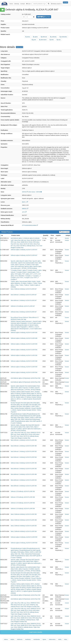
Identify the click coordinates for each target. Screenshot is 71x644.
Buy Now (44, 17)
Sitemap (17, 4)
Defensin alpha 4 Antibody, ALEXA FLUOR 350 (24, 333)
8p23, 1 (25, 202)
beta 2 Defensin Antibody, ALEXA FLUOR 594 (24, 531)
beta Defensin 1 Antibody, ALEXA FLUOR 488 (24, 446)
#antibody (28, 639)
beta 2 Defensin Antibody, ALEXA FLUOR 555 (24, 526)
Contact (23, 4)
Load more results (35, 632)
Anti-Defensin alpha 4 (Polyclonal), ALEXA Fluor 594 (26, 378)
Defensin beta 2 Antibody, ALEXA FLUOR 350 (24, 463)
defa (52, 40)
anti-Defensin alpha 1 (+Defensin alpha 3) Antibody (25, 238)
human (67, 238)
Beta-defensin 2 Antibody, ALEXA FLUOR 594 (24, 486)
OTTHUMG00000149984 (30, 225)
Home (11, 4)
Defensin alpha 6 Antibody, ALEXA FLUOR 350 (24, 355)
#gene (44, 639)
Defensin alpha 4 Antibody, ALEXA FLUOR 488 (24, 338)
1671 (24, 212)
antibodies (63, 37)
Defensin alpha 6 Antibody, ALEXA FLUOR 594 (24, 372)
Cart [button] (29, 4)
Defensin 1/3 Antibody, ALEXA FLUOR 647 (23, 306)
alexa (28, 37)
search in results (64, 232)
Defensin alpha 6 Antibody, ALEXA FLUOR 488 (24, 361)
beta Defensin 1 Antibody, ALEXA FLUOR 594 (24, 457)
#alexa (6, 639)
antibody (53, 37)
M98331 (25, 209)
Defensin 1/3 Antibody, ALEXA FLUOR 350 (23, 491)
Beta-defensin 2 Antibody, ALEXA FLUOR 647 (24, 300)
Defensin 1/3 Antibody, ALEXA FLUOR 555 (23, 503)
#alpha (12, 639)
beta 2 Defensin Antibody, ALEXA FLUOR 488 (24, 520)
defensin (44, 37)
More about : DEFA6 (35, 192)
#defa (60, 639)
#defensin (20, 639)
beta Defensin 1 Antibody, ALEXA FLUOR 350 (24, 440)
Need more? (19, 47)
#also (66, 639)
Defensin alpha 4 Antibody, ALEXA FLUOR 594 (24, 350)
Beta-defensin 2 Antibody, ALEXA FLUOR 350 (24, 469)
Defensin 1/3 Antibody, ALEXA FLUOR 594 (23, 509)
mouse (67, 240)
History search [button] (57, 4)
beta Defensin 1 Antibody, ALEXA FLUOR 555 (24, 452)
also (59, 40)
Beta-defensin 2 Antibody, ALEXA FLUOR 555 (24, 480)
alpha (35, 37)
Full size (65, 2)
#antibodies (37, 639)
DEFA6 (25, 192)
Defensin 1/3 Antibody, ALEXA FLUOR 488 (23, 497)
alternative (43, 40)
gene (34, 40)
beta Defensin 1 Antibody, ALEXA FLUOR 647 (24, 295)
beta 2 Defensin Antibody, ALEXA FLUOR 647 (24, 289)
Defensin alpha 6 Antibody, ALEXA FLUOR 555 (24, 367)
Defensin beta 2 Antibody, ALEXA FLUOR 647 (24, 312)
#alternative (52, 639)
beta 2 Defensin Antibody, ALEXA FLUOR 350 (24, 514)
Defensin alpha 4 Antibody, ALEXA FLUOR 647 (24, 250)
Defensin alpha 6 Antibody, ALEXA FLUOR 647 (24, 255)
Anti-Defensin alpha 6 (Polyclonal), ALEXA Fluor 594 (26, 382)
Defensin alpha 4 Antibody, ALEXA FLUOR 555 (24, 344)
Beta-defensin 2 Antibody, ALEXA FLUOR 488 (24, 474)
